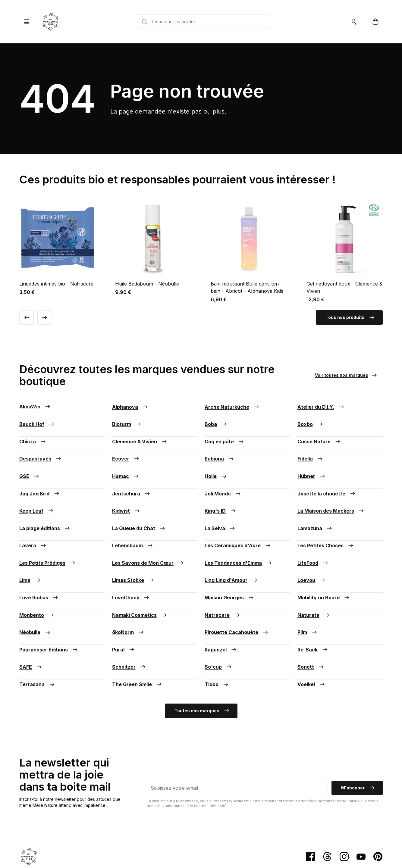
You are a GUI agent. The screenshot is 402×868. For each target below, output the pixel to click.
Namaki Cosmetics (140, 579)
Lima (30, 550)
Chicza (33, 434)
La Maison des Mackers (331, 492)
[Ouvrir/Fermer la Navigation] (27, 22)
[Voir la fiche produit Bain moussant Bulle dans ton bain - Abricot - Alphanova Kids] (249, 251)
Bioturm (127, 420)
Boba (216, 420)
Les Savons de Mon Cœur (148, 535)
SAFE (31, 622)
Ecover (126, 449)
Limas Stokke (133, 550)
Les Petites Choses (326, 521)
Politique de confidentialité (184, 834)
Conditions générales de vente (87, 834)
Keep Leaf (37, 492)
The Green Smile (137, 637)
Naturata (314, 579)
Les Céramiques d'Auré (238, 521)
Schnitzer (129, 622)
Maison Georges (230, 564)
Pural (124, 608)
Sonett (311, 622)
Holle (216, 463)
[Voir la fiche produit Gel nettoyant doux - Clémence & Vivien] (345, 251)
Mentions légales (137, 834)
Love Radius (39, 564)
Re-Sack (313, 608)
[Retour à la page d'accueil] (51, 22)
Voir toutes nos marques (346, 375)
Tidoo (217, 637)
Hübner (312, 463)
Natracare (223, 579)
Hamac (126, 463)
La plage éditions (45, 507)
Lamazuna (315, 507)
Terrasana (37, 637)
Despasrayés (41, 449)
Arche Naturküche (232, 405)
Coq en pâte (225, 434)
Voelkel (312, 637)
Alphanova (130, 405)
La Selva (220, 507)
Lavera (33, 521)
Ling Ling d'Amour (231, 550)
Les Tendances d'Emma (239, 535)
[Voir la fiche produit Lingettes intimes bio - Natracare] (58, 248)
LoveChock (131, 564)
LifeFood (313, 535)
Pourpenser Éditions (49, 608)
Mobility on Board (324, 564)
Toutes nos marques (202, 662)
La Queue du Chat (139, 507)
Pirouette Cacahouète (237, 593)
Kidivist (126, 492)
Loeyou (312, 550)
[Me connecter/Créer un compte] (354, 22)
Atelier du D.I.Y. (321, 405)
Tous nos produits (350, 317)
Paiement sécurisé (36, 834)
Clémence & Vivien (140, 434)
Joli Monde (223, 478)
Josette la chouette (327, 478)
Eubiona (220, 449)
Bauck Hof (37, 420)
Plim (308, 593)
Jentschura (132, 478)
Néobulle (35, 593)
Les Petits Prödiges (48, 535)
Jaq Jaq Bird (40, 478)
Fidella (311, 449)
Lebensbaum (133, 521)
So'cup (219, 622)
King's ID (221, 492)
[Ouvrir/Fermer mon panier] (375, 22)
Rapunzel (221, 608)
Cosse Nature (319, 434)
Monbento (37, 579)
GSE (30, 463)
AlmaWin (35, 405)
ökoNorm (128, 593)
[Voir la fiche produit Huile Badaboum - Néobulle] (153, 248)
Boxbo (311, 420)
